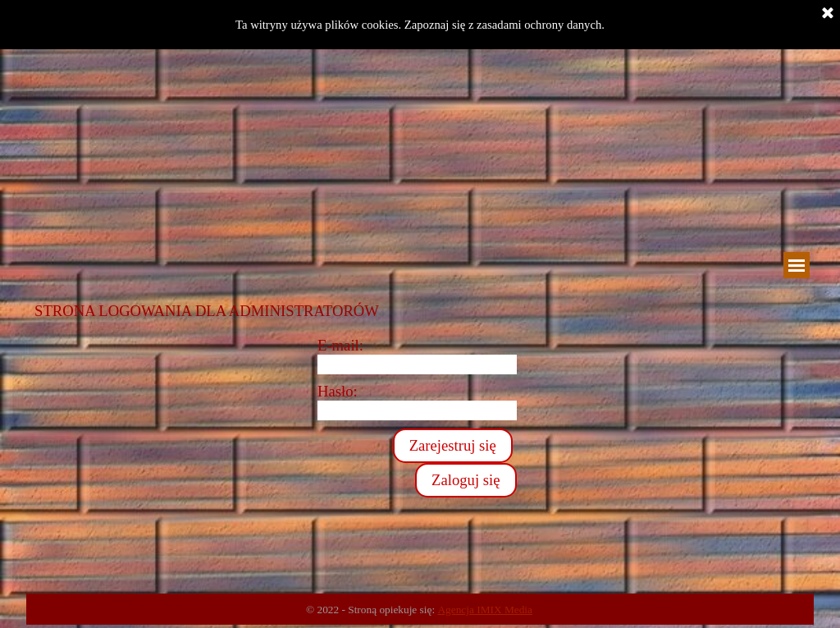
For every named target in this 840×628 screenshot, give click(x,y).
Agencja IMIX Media (484, 610)
